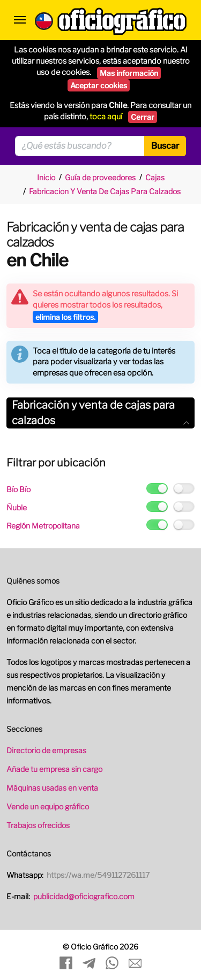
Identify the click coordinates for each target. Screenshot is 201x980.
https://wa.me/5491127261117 (98, 875)
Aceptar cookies (99, 85)
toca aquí (106, 117)
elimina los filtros (65, 317)
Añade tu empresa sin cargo (54, 769)
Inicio (46, 177)
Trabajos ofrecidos (38, 825)
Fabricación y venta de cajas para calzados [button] (100, 413)
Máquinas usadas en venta (52, 788)
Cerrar (143, 117)
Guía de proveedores (100, 177)
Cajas (155, 177)
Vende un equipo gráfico (48, 806)
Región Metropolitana (43, 526)
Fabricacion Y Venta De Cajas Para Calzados (105, 191)
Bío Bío (18, 489)
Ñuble (17, 507)
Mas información (129, 73)
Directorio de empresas (46, 750)
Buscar (165, 146)
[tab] (100, 413)
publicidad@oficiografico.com (84, 896)
